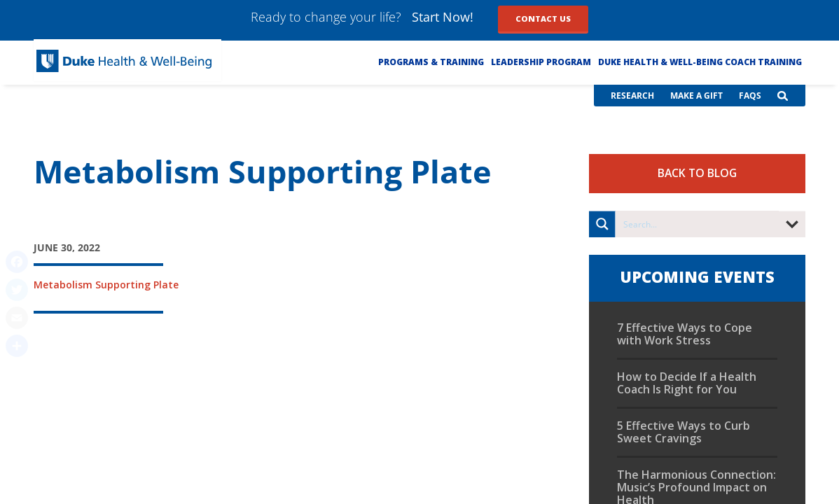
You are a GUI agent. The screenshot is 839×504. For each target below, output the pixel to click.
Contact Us (543, 19)
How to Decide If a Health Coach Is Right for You (687, 383)
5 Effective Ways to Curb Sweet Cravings (684, 432)
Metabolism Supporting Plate (106, 285)
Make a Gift (696, 96)
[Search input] (698, 224)
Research (632, 96)
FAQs (750, 96)
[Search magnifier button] (602, 224)
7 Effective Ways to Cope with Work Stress (685, 334)
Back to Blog (697, 173)
